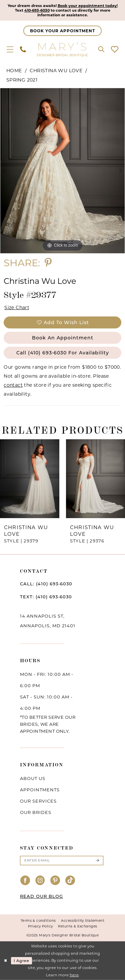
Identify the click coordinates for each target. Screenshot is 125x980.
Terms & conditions (38, 921)
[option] (62, 171)
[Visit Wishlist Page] (115, 49)
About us (33, 778)
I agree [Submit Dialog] (21, 961)
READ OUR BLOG (41, 896)
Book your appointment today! (88, 6)
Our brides (36, 812)
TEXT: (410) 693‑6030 (46, 597)
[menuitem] (10, 49)
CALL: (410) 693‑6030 (46, 584)
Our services (38, 801)
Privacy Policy (40, 926)
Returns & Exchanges (77, 926)
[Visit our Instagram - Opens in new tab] (40, 881)
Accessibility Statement (83, 921)
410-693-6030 (37, 10)
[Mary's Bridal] (63, 49)
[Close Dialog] (6, 961)
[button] (10, 49)
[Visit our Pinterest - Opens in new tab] (55, 881)
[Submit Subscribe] (97, 861)
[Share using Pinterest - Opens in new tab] (48, 263)
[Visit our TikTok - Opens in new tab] (70, 881)
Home (14, 71)
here (74, 975)
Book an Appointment (63, 338)
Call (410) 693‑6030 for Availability (63, 353)
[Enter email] (62, 861)
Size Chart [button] (17, 307)
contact (13, 385)
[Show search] (101, 49)
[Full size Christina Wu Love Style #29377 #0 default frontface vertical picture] (62, 171)
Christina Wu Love (56, 71)
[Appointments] (62, 31)
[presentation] (30, 479)
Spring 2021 (22, 80)
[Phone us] (23, 49)
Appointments (40, 790)
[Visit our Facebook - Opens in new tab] (25, 881)
